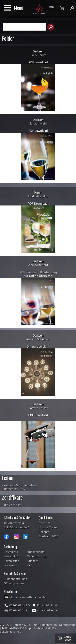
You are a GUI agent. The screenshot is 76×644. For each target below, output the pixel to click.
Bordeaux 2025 (48, 536)
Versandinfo (12, 556)
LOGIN (52, 7)
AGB (4, 628)
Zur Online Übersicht (38, 276)
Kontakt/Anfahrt (47, 605)
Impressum (49, 625)
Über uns (45, 523)
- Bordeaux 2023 (13, 489)
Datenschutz (67, 625)
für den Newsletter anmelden (28, 597)
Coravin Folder (38, 408)
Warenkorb (11, 565)
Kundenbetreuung (16, 579)
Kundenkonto (36, 552)
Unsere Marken (49, 527)
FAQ (30, 565)
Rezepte (44, 532)
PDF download (38, 62)
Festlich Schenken (38, 337)
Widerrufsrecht (37, 556)
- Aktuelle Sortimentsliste (20, 485)
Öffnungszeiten (14, 583)
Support (33, 561)
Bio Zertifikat (13, 505)
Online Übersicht (38, 347)
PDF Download (38, 204)
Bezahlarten (12, 561)
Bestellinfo (11, 552)
